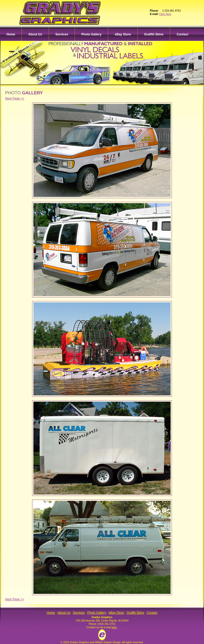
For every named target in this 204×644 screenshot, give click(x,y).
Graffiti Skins (154, 34)
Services (62, 34)
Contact (182, 34)
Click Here (165, 14)
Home (11, 34)
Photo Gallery (91, 34)
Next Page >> (15, 98)
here (114, 627)
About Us (35, 34)
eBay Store (123, 34)
